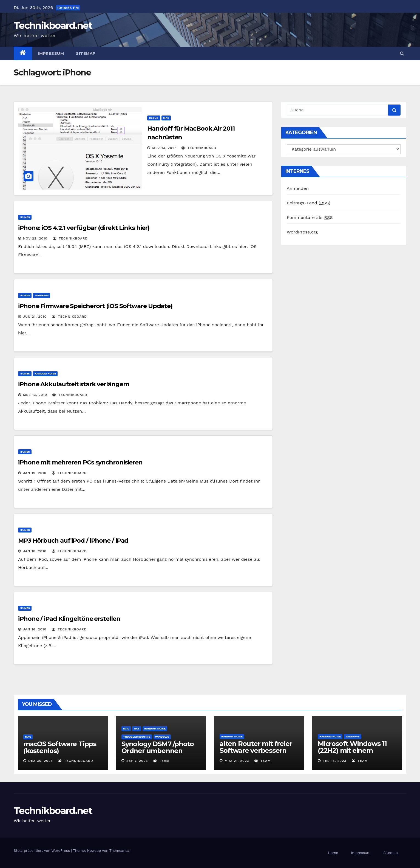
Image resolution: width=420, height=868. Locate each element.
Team (161, 761)
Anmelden (298, 188)
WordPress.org (302, 232)
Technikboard (199, 148)
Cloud (154, 118)
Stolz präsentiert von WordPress (42, 851)
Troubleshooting (137, 737)
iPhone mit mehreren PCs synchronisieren (80, 462)
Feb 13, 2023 (334, 761)
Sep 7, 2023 (137, 761)
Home (333, 853)
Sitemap (86, 53)
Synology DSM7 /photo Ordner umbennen (158, 747)
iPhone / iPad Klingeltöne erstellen (69, 619)
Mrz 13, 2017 (164, 148)
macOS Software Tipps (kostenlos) (60, 747)
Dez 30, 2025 (41, 761)
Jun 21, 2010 (35, 317)
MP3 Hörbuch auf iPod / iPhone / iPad (73, 541)
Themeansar (120, 851)
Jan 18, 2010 (35, 551)
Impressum (51, 53)
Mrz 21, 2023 (237, 761)
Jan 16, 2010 (35, 629)
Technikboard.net (53, 26)
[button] (402, 53)
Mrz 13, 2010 (35, 395)
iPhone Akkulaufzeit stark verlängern (74, 384)
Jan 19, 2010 (35, 473)
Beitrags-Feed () (309, 203)
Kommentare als (310, 217)
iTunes (25, 217)
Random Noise (45, 374)
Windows (42, 295)
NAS (137, 728)
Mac (166, 118)
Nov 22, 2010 (35, 238)
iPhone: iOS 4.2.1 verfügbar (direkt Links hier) (84, 228)
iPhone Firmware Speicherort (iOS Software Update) (95, 306)
